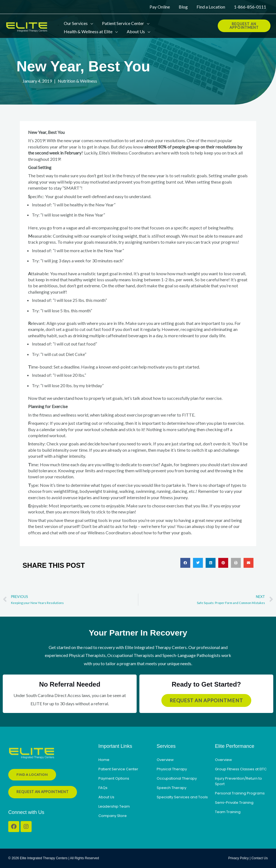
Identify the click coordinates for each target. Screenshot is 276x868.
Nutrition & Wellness (77, 81)
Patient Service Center (118, 769)
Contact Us (260, 858)
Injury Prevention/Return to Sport (238, 781)
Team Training (228, 812)
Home (104, 760)
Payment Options (114, 778)
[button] (90, 22)
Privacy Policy (238, 858)
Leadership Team (114, 806)
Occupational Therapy (177, 778)
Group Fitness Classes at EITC (241, 769)
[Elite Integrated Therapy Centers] (27, 26)
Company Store (113, 816)
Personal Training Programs (240, 793)
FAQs (103, 788)
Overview (165, 760)
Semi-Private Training (234, 803)
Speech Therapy (172, 788)
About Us (106, 797)
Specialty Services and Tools (182, 797)
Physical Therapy (172, 769)
